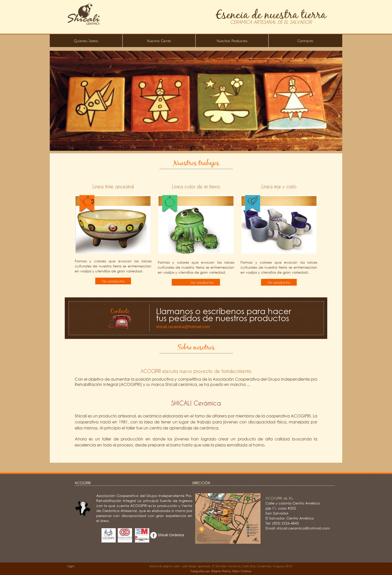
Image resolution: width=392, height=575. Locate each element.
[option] (196, 101)
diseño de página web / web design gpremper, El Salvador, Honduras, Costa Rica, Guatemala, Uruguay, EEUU (221, 566)
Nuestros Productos (232, 41)
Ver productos (113, 281)
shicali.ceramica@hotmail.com (183, 327)
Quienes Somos (86, 41)
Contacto (305, 41)
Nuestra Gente (159, 41)
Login (71, 566)
